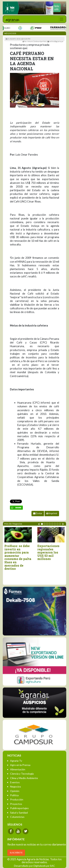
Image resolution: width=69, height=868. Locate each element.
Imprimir (52, 513)
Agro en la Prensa (20, 765)
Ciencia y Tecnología (22, 774)
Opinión (15, 791)
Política (14, 795)
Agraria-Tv (16, 761)
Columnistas (17, 817)
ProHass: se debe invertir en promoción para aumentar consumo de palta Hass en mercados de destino (18, 557)
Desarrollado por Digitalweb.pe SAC (34, 866)
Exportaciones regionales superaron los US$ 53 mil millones (48, 552)
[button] (42, 524)
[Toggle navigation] (61, 19)
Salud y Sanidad (19, 813)
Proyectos (16, 804)
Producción (17, 799)
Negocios (16, 787)
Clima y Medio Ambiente (24, 778)
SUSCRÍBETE (16, 853)
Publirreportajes (19, 808)
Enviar (38, 513)
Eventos (15, 782)
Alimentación (18, 769)
